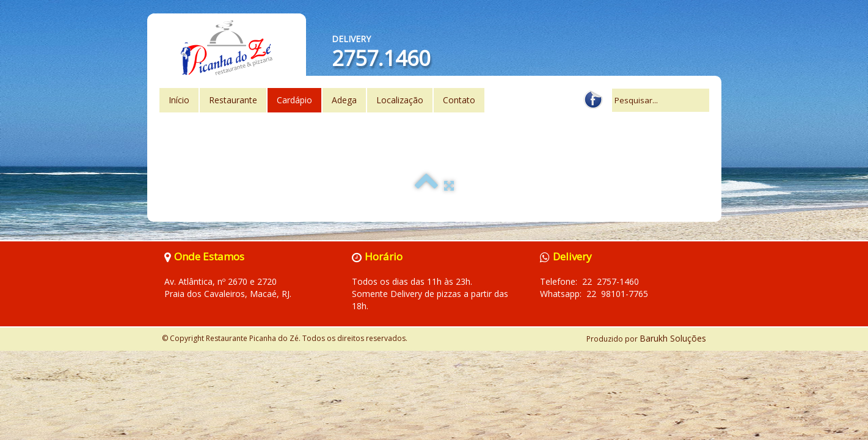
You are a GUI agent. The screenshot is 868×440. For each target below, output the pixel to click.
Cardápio (294, 100)
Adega (344, 100)
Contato (459, 100)
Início (179, 100)
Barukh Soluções (673, 338)
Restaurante (233, 100)
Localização (400, 100)
